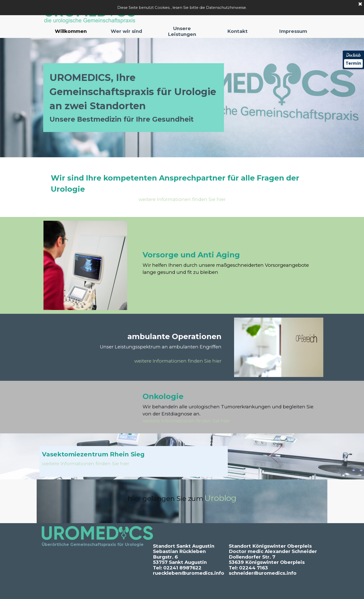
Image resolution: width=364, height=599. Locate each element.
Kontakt (237, 31)
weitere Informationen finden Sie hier (182, 199)
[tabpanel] (134, 97)
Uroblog (220, 498)
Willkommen (71, 31)
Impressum (293, 31)
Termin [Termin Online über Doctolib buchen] (353, 63)
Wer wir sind (126, 31)
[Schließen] (360, 4)
